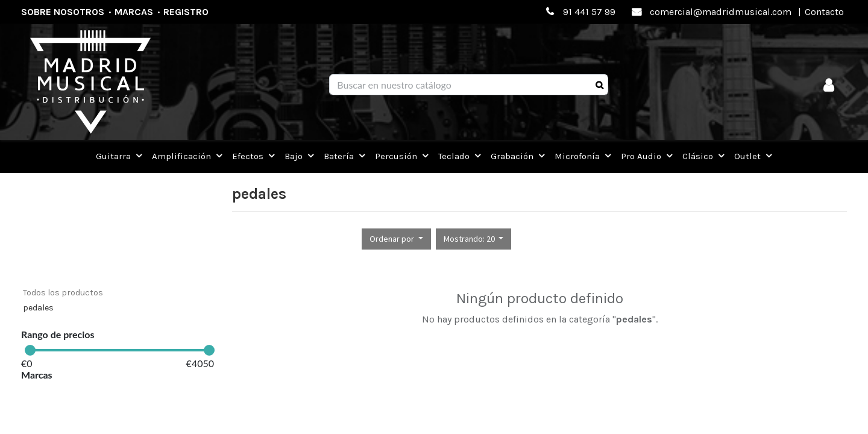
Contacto (824, 12)
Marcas (134, 12)
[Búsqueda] (599, 85)
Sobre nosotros (63, 12)
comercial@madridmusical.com (721, 12)
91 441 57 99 (589, 12)
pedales (38, 308)
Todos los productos (63, 293)
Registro (186, 12)
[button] (396, 239)
